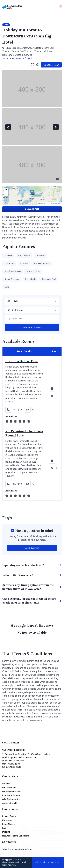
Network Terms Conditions (16, 836)
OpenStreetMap (55, 204)
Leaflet (42, 204)
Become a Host (10, 787)
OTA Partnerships (11, 799)
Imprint (6, 832)
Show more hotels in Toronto (18, 58)
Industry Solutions (11, 795)
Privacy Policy (9, 816)
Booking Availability (32, 327)
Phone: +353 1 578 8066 (13, 761)
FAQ (4, 828)
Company (7, 820)
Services (6, 783)
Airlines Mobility (10, 803)
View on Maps (54, 862)
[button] (32, 192)
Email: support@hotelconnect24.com (19, 757)
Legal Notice (8, 824)
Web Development (12, 791)
